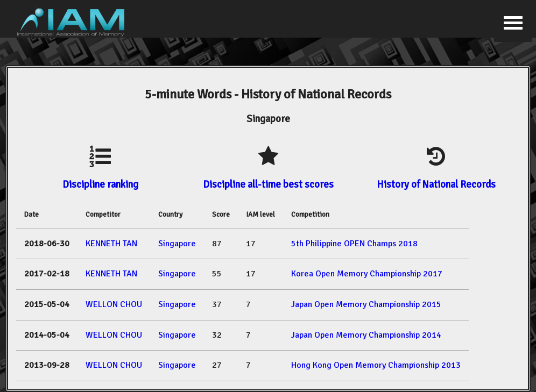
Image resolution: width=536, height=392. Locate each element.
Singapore (177, 244)
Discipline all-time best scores (268, 184)
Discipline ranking (100, 184)
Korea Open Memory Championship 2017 (367, 274)
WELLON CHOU (114, 304)
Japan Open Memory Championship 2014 (366, 335)
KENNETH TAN (111, 244)
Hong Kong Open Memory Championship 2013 (376, 365)
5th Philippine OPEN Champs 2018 (354, 244)
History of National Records (436, 184)
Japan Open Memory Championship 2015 (366, 304)
